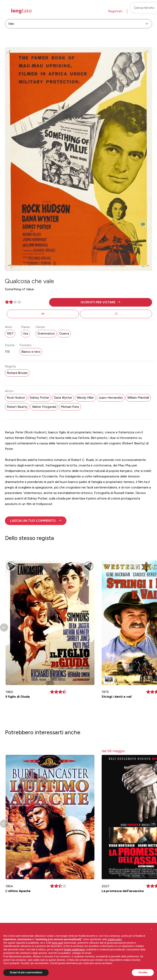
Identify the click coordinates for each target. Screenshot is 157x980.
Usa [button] (25, 334)
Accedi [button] (135, 11)
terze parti (58, 943)
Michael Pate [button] (70, 407)
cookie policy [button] (115, 939)
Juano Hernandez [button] (111, 398)
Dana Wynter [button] (63, 398)
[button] (101, 302)
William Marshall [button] (138, 398)
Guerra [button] (64, 334)
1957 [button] (10, 334)
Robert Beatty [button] (17, 407)
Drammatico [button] (46, 334)
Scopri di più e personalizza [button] (26, 972)
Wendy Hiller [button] (85, 398)
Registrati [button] (115, 11)
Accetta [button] (143, 972)
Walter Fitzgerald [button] (44, 407)
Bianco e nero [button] (31, 352)
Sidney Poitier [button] (39, 398)
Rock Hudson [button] (16, 398)
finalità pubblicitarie (74, 950)
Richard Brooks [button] (17, 373)
